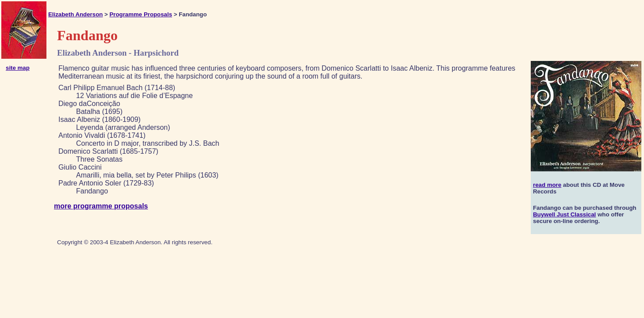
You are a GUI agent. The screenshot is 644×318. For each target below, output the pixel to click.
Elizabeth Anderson (75, 14)
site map (18, 68)
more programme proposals (101, 206)
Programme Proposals (141, 14)
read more (547, 185)
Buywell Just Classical (564, 214)
